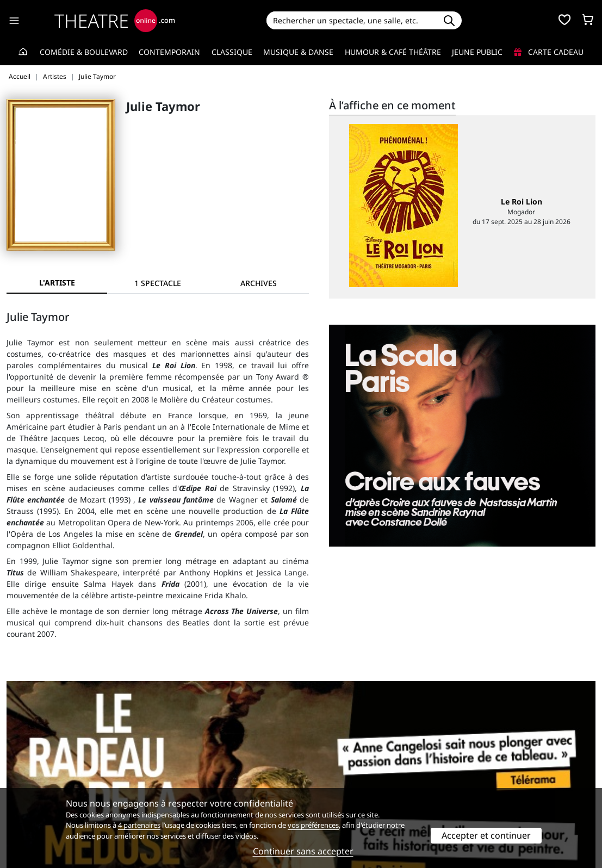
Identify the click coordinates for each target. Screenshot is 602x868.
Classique (232, 52)
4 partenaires (139, 825)
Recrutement (30, 777)
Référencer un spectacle (352, 766)
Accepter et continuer (486, 835)
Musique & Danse (298, 52)
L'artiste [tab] (57, 283)
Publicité (324, 777)
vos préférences (313, 825)
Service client (181, 766)
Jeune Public (477, 52)
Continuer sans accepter (303, 851)
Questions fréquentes (197, 777)
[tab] (157, 283)
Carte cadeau (549, 52)
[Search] (351, 20)
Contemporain (169, 52)
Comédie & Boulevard (84, 52)
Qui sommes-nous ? (42, 766)
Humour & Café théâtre (393, 52)
